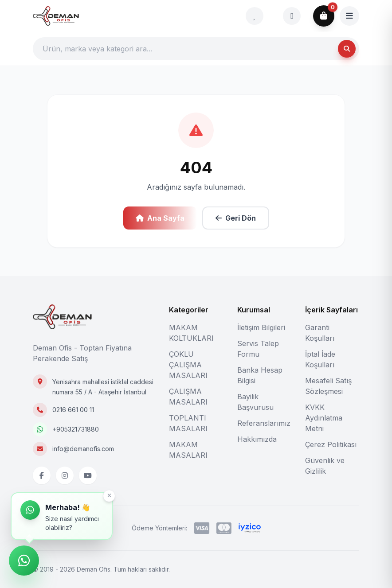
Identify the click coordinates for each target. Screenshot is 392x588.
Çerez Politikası (331, 444)
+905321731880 (76, 429)
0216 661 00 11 (73, 410)
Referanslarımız (264, 423)
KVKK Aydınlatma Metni (324, 418)
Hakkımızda (257, 439)
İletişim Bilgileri (261, 327)
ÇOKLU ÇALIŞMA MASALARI (188, 365)
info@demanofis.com (83, 449)
